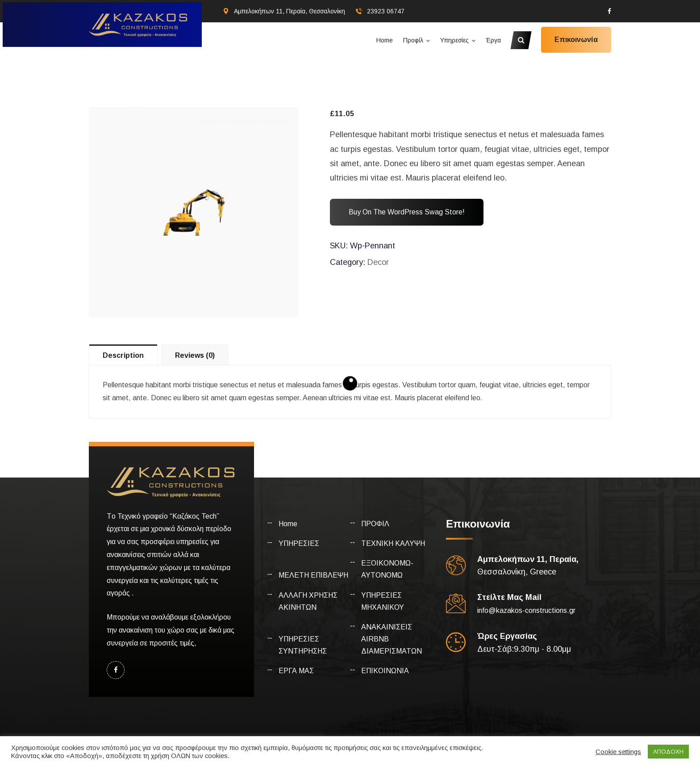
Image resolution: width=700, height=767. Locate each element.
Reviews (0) (195, 355)
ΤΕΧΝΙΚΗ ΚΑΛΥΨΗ (393, 543)
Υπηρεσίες (454, 40)
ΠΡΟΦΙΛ (375, 524)
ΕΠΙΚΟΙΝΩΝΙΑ (385, 671)
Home (385, 40)
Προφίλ (413, 40)
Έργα (493, 40)
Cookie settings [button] (618, 752)
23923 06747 (386, 11)
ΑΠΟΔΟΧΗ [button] (668, 752)
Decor (378, 262)
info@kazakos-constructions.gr (526, 610)
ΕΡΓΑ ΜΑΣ (296, 671)
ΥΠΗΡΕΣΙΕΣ (299, 543)
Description (123, 355)
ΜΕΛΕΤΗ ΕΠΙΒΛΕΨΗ (313, 575)
